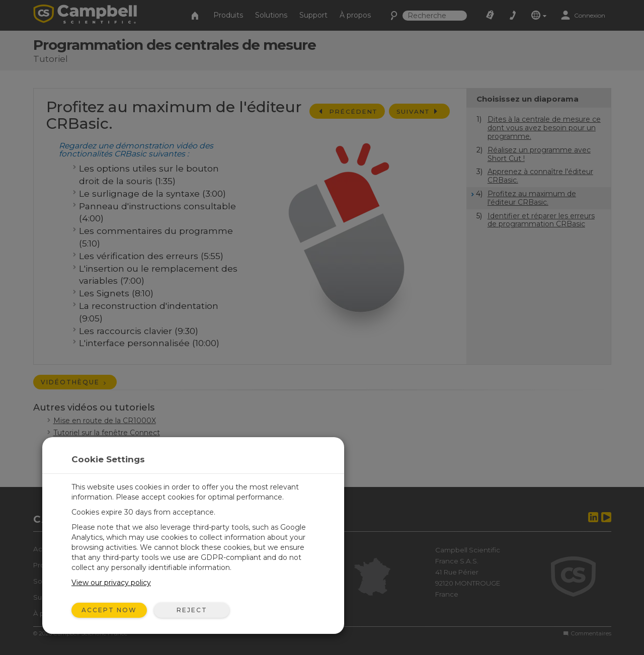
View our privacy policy (111, 583)
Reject (192, 610)
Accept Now (109, 610)
